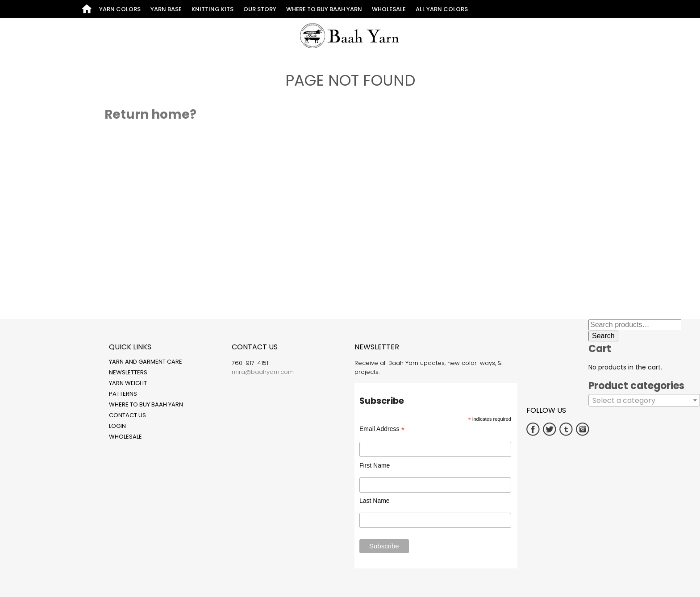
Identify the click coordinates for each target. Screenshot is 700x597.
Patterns (123, 394)
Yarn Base (166, 9)
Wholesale (389, 9)
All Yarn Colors (442, 9)
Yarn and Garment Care (146, 362)
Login (117, 426)
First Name (375, 465)
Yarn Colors (120, 9)
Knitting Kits (212, 9)
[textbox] (644, 401)
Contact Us (127, 415)
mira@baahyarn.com (263, 372)
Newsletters (128, 372)
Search (603, 336)
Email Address (382, 429)
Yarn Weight (128, 383)
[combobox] (644, 400)
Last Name (375, 501)
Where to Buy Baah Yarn (324, 9)
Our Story (260, 9)
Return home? (150, 114)
